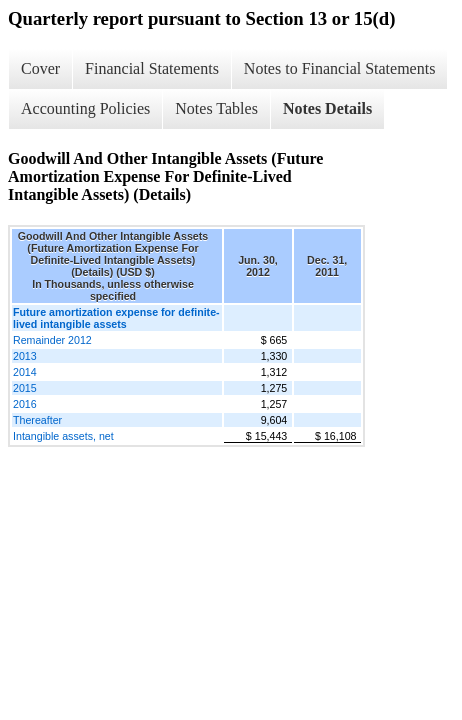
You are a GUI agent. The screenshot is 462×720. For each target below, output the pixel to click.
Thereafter (37, 420)
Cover (40, 68)
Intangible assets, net (63, 436)
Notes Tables (216, 108)
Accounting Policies (85, 108)
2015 (25, 388)
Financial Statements (152, 68)
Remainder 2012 (52, 340)
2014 (25, 372)
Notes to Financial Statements (340, 68)
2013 (25, 356)
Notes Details (327, 108)
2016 (25, 404)
